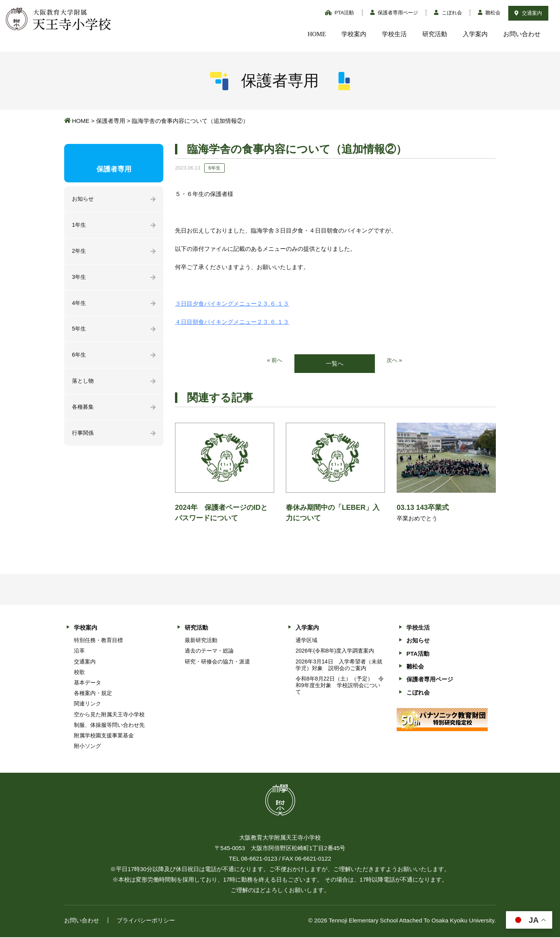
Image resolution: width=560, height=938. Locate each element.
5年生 (79, 332)
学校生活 (394, 34)
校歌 (79, 672)
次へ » (395, 361)
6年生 (79, 358)
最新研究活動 (201, 640)
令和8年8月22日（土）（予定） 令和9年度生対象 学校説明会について (340, 686)
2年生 (79, 252)
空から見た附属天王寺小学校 (109, 715)
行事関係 (84, 437)
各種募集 (84, 411)
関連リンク (87, 704)
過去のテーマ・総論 (209, 651)
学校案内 (354, 34)
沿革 (79, 651)
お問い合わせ (522, 34)
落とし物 (84, 384)
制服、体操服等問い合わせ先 (109, 725)
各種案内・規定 (93, 693)
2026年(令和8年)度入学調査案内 (335, 651)
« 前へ (274, 361)
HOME (317, 34)
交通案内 (528, 13)
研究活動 (435, 34)
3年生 (79, 279)
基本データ (87, 683)
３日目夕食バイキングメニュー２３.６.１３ (232, 304)
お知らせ (84, 199)
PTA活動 (340, 13)
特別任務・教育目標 (98, 640)
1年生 (79, 226)
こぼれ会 (448, 13)
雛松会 (489, 13)
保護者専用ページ (394, 13)
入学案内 (475, 34)
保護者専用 (111, 121)
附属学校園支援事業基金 (104, 736)
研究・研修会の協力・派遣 (217, 662)
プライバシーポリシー (146, 921)
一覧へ (335, 364)
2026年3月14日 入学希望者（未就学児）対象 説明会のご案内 (339, 665)
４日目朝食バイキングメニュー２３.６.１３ (232, 322)
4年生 (79, 305)
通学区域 (306, 640)
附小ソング (87, 746)
